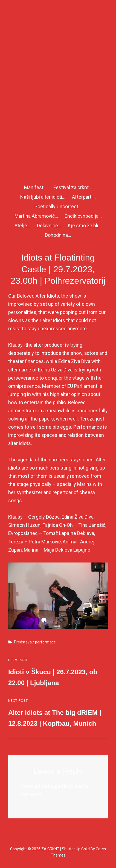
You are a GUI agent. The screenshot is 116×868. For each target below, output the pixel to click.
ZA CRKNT (50, 849)
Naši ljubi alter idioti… (43, 197)
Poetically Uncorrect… (58, 206)
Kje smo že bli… (85, 226)
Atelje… (22, 226)
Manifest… (35, 187)
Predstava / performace (35, 642)
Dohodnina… (58, 235)
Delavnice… (49, 226)
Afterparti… (84, 197)
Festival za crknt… (73, 187)
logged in (58, 786)
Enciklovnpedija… (83, 216)
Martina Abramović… (36, 216)
